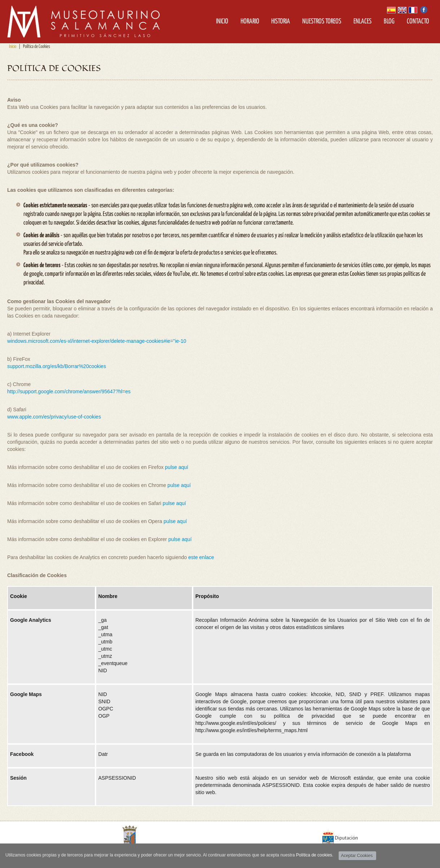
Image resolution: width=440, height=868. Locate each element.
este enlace (201, 557)
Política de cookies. (315, 855)
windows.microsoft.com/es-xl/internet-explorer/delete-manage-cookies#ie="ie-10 (97, 341)
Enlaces (362, 21)
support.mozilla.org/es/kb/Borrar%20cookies (57, 366)
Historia (281, 21)
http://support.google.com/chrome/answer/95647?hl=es (69, 391)
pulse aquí (177, 467)
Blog (389, 21)
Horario (250, 21)
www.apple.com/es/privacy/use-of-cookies (54, 417)
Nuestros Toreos (322, 21)
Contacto (418, 21)
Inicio (222, 21)
